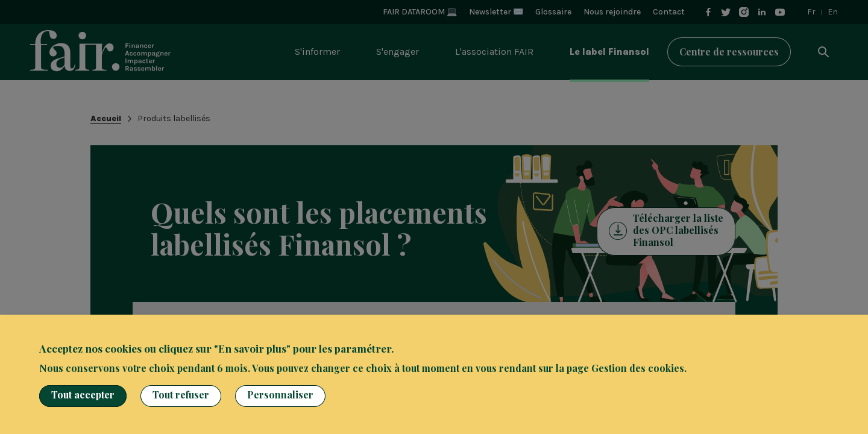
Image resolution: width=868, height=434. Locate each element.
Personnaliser (280, 395)
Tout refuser (181, 395)
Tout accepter (83, 395)
